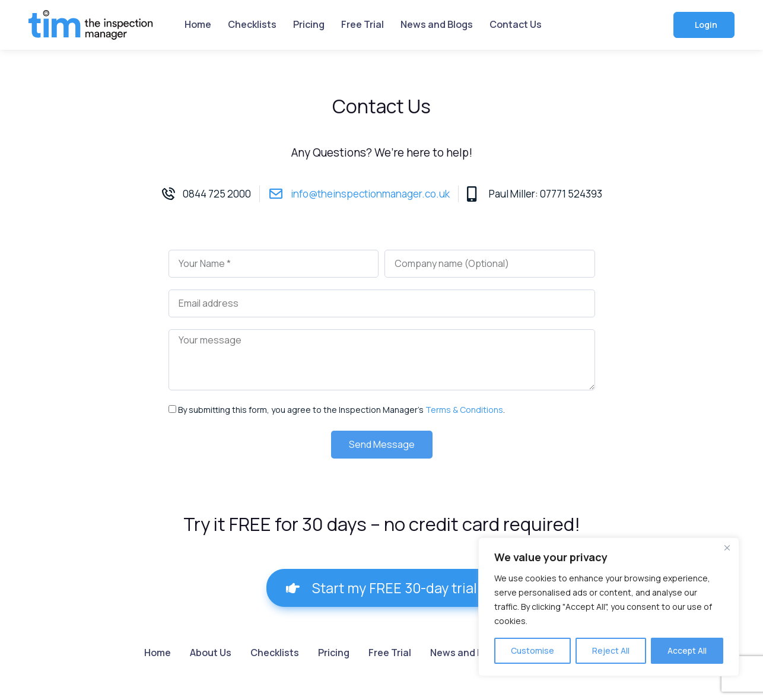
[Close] (727, 548)
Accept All (687, 650)
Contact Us (516, 24)
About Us (211, 653)
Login (705, 25)
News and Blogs (437, 24)
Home (198, 24)
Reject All (611, 650)
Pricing (309, 24)
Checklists (252, 24)
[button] (381, 588)
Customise (532, 650)
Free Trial (363, 24)
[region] (609, 607)
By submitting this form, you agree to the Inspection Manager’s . (341, 410)
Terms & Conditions (464, 410)
